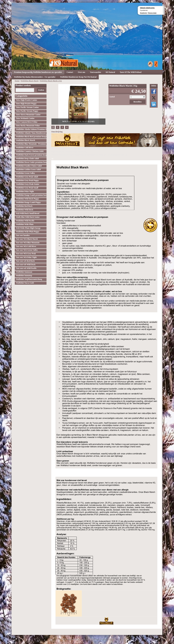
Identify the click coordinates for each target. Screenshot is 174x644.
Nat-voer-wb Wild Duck (26, 265)
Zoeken (41, 90)
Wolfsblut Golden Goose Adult (28, 170)
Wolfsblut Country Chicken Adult (30, 151)
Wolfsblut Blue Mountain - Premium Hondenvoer (31, 144)
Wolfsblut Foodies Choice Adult (29, 166)
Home (17, 81)
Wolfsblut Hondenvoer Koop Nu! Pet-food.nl (78, 77)
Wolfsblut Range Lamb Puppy (28, 202)
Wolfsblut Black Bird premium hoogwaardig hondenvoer (31, 137)
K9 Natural (110, 72)
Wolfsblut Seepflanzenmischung (29, 279)
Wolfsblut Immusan (24, 272)
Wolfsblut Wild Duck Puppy (28, 199)
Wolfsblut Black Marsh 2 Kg (51, 81)
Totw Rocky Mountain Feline (28, 126)
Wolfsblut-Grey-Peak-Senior (28, 184)
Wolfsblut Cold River (25, 148)
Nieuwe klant (152, 13)
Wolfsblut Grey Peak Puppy (27, 180)
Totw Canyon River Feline (27, 122)
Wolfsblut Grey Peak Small (27, 188)
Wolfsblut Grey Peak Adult (27, 177)
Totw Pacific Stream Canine (27, 107)
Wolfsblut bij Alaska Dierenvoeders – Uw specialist (35, 77)
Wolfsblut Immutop (24, 276)
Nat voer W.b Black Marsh (27, 239)
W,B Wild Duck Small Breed (28, 213)
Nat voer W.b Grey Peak (26, 254)
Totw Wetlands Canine (25, 118)
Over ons (81, 72)
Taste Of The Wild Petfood (130, 72)
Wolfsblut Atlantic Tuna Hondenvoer (31, 133)
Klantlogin (143, 13)
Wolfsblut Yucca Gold (25, 283)
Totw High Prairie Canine (27, 100)
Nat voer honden (23, 235)
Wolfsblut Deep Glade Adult (27, 159)
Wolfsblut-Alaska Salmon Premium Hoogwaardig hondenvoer (31, 129)
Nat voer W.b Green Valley (27, 250)
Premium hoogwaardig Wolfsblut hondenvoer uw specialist (38, 72)
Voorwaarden (96, 72)
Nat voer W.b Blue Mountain (28, 243)
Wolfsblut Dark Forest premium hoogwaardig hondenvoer (31, 155)
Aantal (112, 97)
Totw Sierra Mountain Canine (28, 115)
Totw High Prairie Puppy (26, 104)
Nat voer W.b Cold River (26, 246)
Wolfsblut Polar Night (25, 191)
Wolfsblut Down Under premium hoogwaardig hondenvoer (31, 162)
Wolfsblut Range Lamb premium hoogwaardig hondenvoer (31, 195)
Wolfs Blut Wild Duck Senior (28, 217)
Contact (70, 72)
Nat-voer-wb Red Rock (25, 261)
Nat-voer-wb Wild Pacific (26, 268)
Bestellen (138, 102)
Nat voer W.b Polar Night (26, 257)
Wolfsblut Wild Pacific (25, 221)
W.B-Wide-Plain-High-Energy (28, 228)
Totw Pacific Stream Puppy (27, 111)
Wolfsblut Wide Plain (25, 224)
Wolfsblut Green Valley (25, 173)
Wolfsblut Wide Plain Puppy (28, 232)
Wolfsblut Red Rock (24, 206)
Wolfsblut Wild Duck (25, 210)
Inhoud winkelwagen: (147, 8)
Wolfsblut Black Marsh (30, 81)
